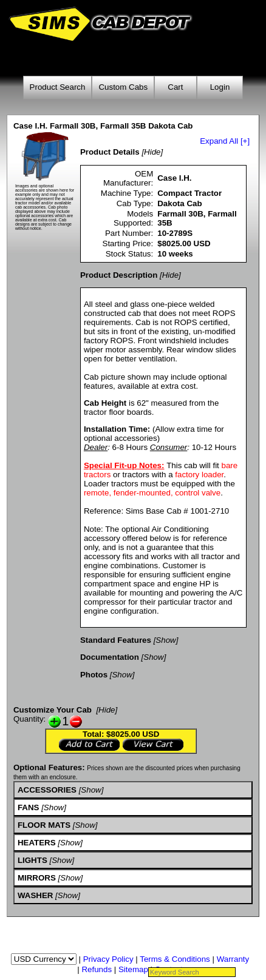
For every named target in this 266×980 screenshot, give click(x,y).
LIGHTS (32, 860)
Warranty (233, 959)
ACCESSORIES (47, 790)
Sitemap (133, 969)
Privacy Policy (108, 959)
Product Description (119, 275)
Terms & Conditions (175, 959)
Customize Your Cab (53, 710)
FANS (29, 807)
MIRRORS (37, 878)
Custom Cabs (123, 87)
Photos (94, 675)
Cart (175, 87)
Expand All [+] (225, 141)
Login (220, 87)
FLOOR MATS (44, 825)
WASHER (36, 895)
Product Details (110, 152)
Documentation (110, 657)
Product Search (58, 87)
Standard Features (116, 640)
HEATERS (37, 843)
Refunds (97, 969)
